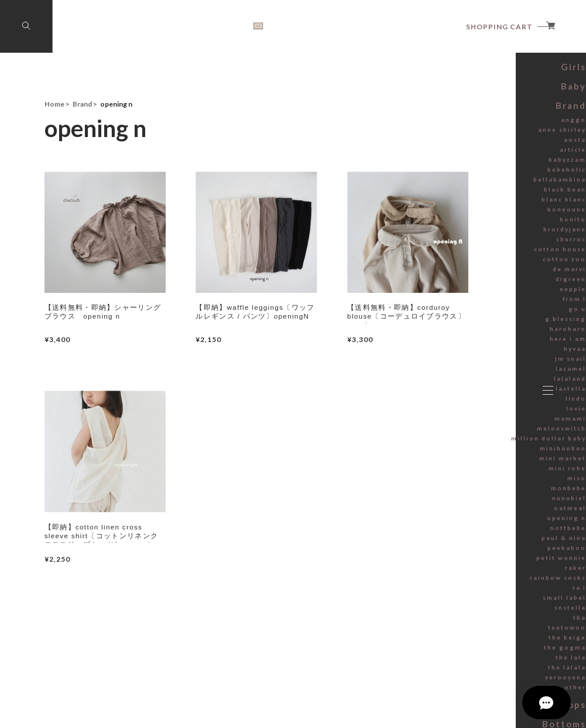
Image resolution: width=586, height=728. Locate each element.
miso (491, 532)
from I (490, 353)
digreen (487, 333)
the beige (485, 692)
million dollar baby (472, 493)
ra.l (494, 642)
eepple (489, 343)
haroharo (485, 383)
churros (487, 293)
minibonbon (481, 503)
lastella (488, 443)
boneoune (484, 264)
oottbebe (485, 582)
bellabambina (479, 234)
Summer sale (478, 90)
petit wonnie (480, 612)
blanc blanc (482, 254)
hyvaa (490, 403)
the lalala (485, 722)
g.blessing (484, 373)
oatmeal (486, 562)
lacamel (487, 423)
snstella (487, 662)
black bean (483, 244)
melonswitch (480, 483)
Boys (490, 108)
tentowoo (484, 682)
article (489, 204)
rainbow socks (478, 632)
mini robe (485, 522)
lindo (491, 453)
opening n (484, 572)
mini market (481, 512)
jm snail (487, 413)
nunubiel (486, 552)
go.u (492, 363)
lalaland (487, 433)
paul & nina (482, 592)
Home (54, 104)
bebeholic (484, 224)
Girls (491, 126)
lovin (491, 463)
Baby (490, 143)
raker (491, 622)
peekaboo (484, 602)
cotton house (479, 303)
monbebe (485, 542)
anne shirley (481, 184)
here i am (485, 393)
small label (483, 652)
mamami (486, 473)
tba (494, 672)
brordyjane (483, 283)
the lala (488, 712)
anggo (489, 174)
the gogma (482, 702)
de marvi (486, 323)
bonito (489, 274)
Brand (489, 161)
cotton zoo (482, 313)
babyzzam (484, 214)
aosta (490, 194)
